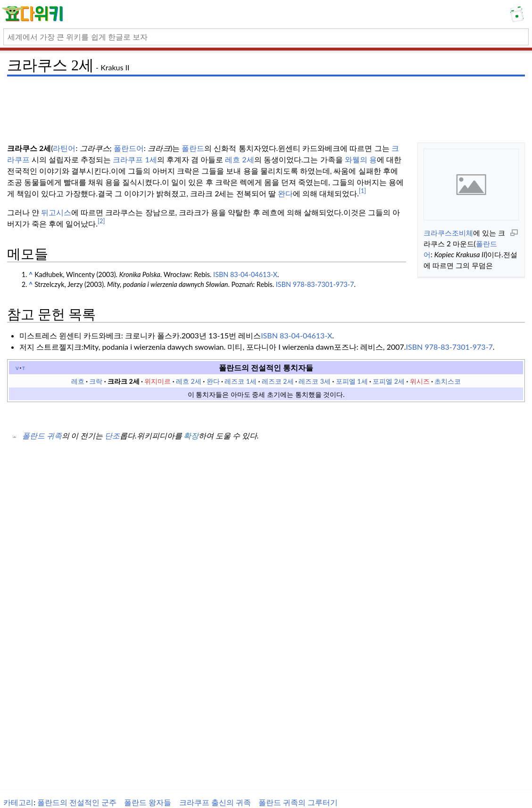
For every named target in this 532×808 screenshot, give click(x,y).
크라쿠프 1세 (135, 159)
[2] (101, 221)
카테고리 (18, 802)
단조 (112, 435)
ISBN (221, 274)
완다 (285, 193)
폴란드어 (129, 148)
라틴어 (64, 148)
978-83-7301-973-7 (458, 347)
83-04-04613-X (306, 335)
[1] (362, 191)
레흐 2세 (239, 159)
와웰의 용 (361, 159)
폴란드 (193, 148)
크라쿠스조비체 (448, 233)
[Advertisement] (266, 101)
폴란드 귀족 (42, 435)
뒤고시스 (55, 212)
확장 (191, 435)
